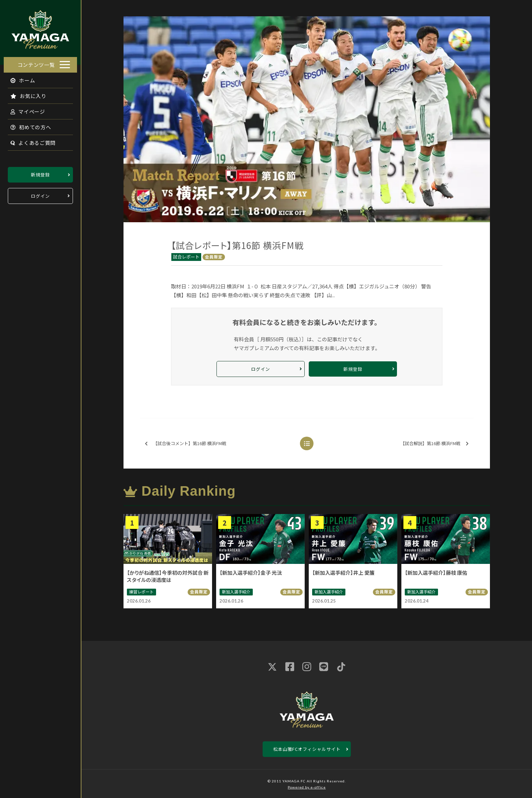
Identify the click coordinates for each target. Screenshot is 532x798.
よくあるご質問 (29, 141)
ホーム (19, 78)
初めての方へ (27, 125)
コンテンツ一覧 (36, 63)
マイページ (24, 109)
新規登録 (40, 173)
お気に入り (25, 94)
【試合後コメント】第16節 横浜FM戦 (186, 444)
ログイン (40, 194)
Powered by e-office (307, 787)
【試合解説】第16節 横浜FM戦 (434, 444)
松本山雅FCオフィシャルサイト (307, 749)
